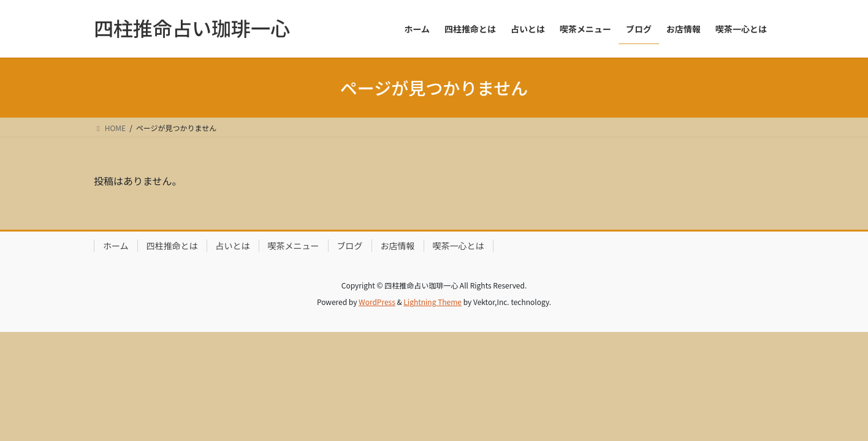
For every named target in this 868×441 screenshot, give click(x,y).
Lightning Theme (432, 302)
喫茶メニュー (294, 246)
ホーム (116, 246)
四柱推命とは (172, 246)
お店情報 (398, 246)
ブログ (350, 246)
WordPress (377, 302)
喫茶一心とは (459, 246)
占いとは (233, 246)
